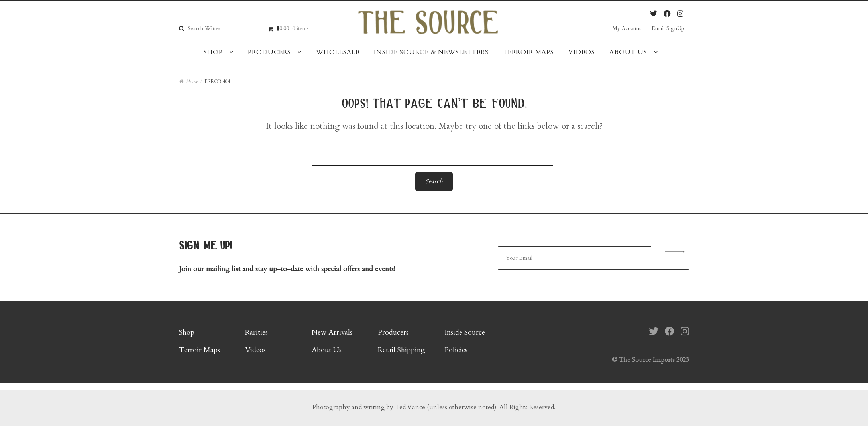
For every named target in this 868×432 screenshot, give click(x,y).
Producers (269, 52)
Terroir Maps (528, 52)
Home (192, 81)
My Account (626, 28)
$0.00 (293, 28)
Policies (456, 350)
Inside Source (465, 332)
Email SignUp (668, 28)
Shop (213, 52)
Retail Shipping (402, 350)
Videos (582, 52)
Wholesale (338, 52)
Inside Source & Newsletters (431, 52)
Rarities (256, 332)
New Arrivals (332, 332)
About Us (628, 52)
